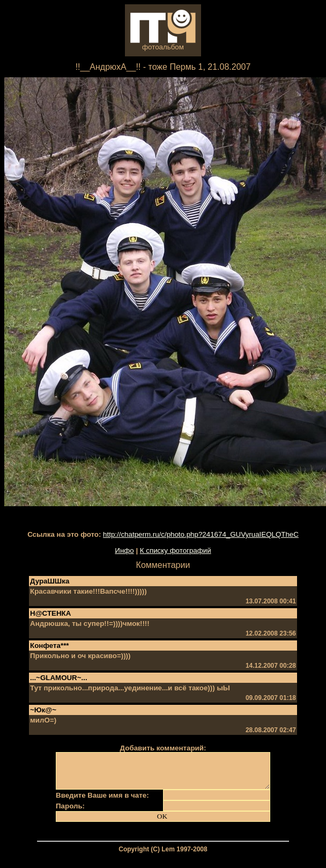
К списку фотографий (176, 550)
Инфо (124, 550)
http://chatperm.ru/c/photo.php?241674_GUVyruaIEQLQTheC (201, 534)
